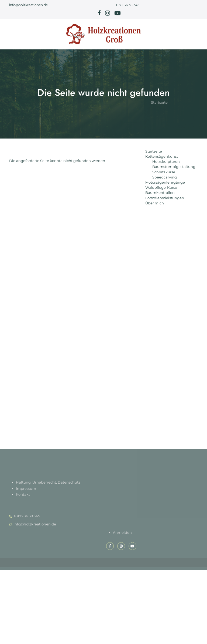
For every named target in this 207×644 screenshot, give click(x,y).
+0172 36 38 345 (127, 5)
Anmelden (122, 533)
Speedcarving (165, 177)
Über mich (155, 203)
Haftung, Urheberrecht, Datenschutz (48, 483)
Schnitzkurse (164, 172)
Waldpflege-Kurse (161, 188)
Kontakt (23, 495)
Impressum (26, 489)
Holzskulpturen (166, 162)
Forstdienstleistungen (165, 198)
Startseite (159, 110)
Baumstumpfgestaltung (174, 167)
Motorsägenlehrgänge (165, 182)
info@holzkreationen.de (28, 5)
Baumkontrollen (160, 193)
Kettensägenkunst (162, 156)
